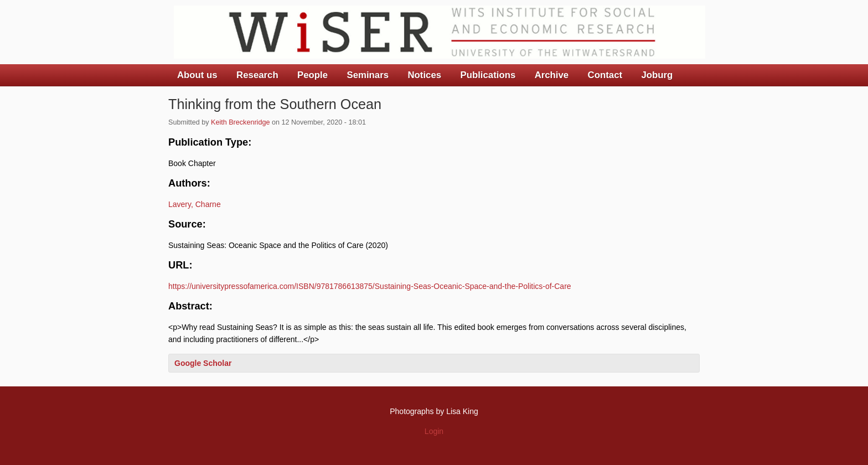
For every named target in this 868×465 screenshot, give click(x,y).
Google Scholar (203, 363)
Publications (488, 75)
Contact (605, 75)
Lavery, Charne (195, 204)
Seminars (368, 75)
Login (434, 431)
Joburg (657, 75)
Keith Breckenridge (240, 122)
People (312, 75)
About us (197, 75)
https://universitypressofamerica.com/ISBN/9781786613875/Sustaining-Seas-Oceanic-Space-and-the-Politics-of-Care (370, 286)
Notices (424, 75)
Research (257, 75)
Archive (552, 75)
